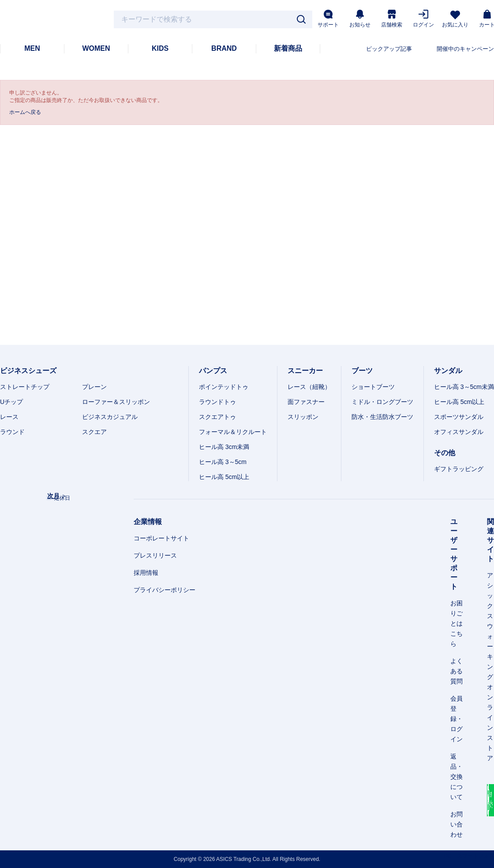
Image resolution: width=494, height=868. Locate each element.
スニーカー (305, 371)
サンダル (448, 371)
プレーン (94, 387)
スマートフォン (475, 856)
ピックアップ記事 (389, 49)
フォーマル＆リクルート (233, 432)
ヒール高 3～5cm (223, 462)
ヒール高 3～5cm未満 (464, 387)
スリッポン (303, 417)
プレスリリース (155, 555)
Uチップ (11, 402)
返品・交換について (457, 777)
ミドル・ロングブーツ (382, 402)
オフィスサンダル (459, 432)
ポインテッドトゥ (224, 387)
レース (9, 417)
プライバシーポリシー (165, 590)
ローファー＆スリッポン (116, 402)
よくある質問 (457, 671)
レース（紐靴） (309, 387)
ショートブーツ (373, 387)
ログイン (423, 19)
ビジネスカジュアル (110, 417)
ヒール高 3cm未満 (224, 447)
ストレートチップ (25, 387)
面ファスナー (306, 402)
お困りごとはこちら (457, 623)
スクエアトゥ (217, 417)
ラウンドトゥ (217, 402)
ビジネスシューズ (28, 371)
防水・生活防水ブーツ (382, 417)
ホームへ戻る (25, 112)
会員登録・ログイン (457, 719)
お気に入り (455, 19)
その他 (445, 453)
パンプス (213, 371)
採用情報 (146, 573)
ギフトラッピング (459, 469)
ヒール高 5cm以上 (224, 477)
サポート (328, 19)
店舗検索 (392, 19)
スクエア (94, 432)
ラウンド (12, 432)
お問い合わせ (457, 824)
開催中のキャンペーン (465, 49)
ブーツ (362, 371)
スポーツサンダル (459, 417)
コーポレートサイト (161, 538)
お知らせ (360, 19)
